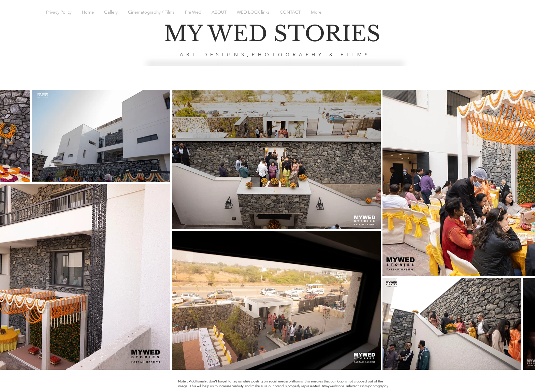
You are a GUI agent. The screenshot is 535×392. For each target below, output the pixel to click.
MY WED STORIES (272, 34)
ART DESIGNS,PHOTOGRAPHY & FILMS (275, 55)
